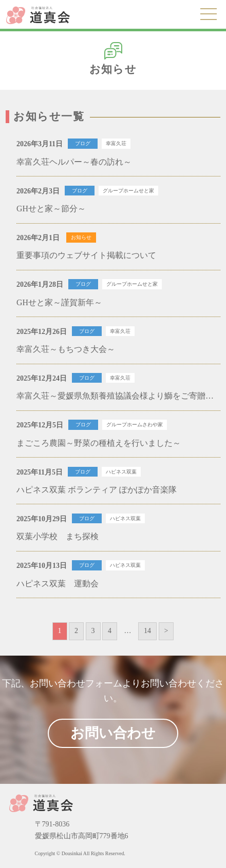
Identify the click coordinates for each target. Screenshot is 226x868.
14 (147, 631)
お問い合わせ (113, 733)
